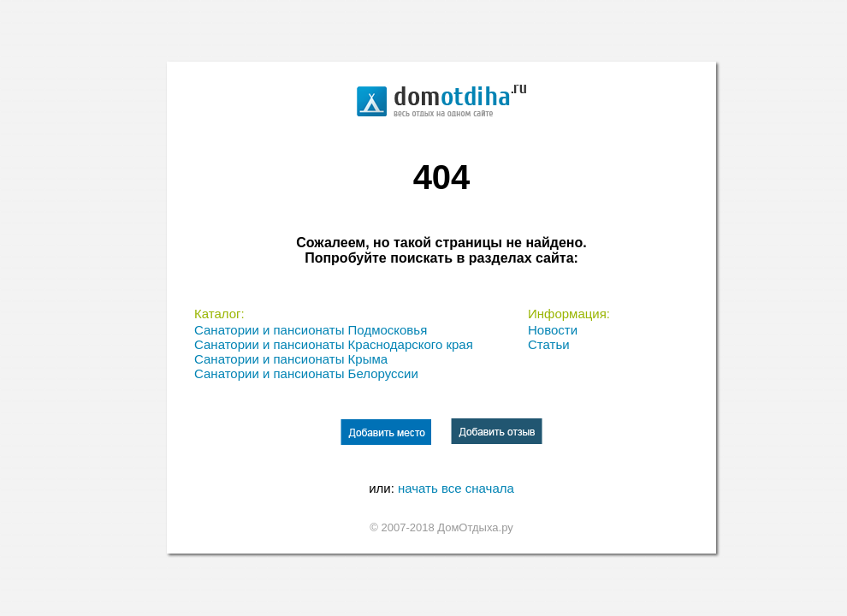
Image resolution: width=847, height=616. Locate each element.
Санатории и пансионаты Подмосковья (311, 330)
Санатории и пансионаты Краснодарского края (334, 344)
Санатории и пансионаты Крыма (291, 359)
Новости (553, 330)
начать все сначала (456, 488)
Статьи (549, 344)
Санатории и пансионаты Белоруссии (306, 373)
